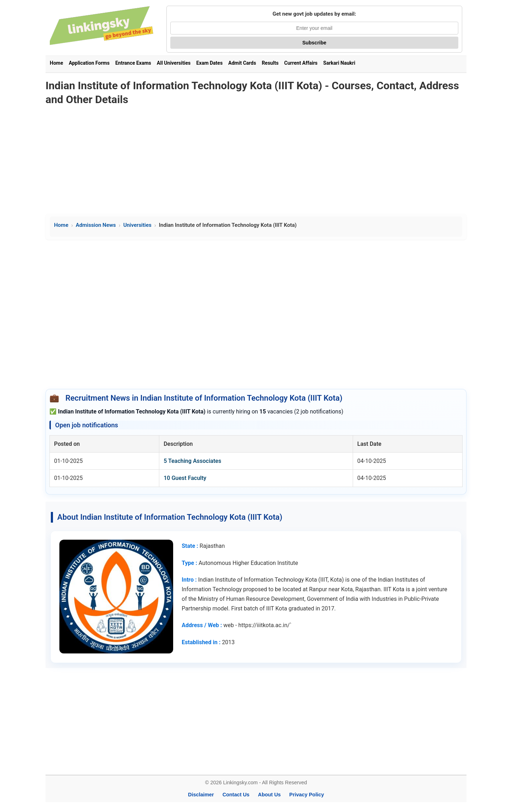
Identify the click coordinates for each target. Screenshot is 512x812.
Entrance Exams (133, 63)
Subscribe (314, 43)
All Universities (174, 63)
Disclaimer (201, 795)
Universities (137, 225)
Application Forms (89, 63)
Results (270, 63)
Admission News (96, 225)
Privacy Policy (307, 795)
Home (56, 63)
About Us (270, 795)
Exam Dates (209, 63)
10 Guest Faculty (185, 478)
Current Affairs (301, 63)
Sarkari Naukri (339, 63)
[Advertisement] (256, 160)
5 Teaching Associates (192, 461)
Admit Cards (242, 63)
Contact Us (236, 795)
